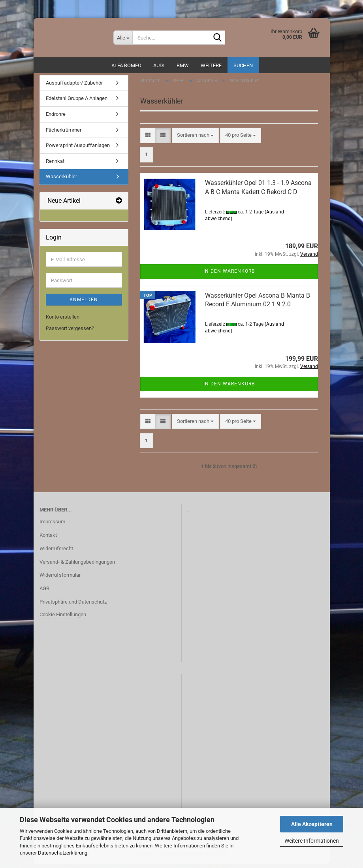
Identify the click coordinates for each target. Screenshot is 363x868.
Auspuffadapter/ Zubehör (74, 87)
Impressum (52, 526)
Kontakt (48, 539)
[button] (148, 139)
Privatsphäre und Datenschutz (73, 606)
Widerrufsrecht (56, 552)
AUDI (159, 65)
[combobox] (195, 139)
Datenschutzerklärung (63, 853)
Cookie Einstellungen (63, 618)
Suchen (243, 65)
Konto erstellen (63, 321)
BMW (183, 65)
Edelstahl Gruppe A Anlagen (77, 103)
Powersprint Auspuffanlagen (78, 149)
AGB (44, 592)
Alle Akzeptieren (312, 824)
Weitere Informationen (312, 841)
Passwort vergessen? (70, 332)
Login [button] (303, 12)
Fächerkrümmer (64, 134)
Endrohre (56, 118)
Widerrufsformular (60, 579)
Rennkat (55, 165)
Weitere (211, 65)
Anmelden (84, 304)
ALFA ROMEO (126, 65)
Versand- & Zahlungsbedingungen (77, 566)
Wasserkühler (61, 180)
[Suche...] (123, 38)
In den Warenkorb (229, 275)
